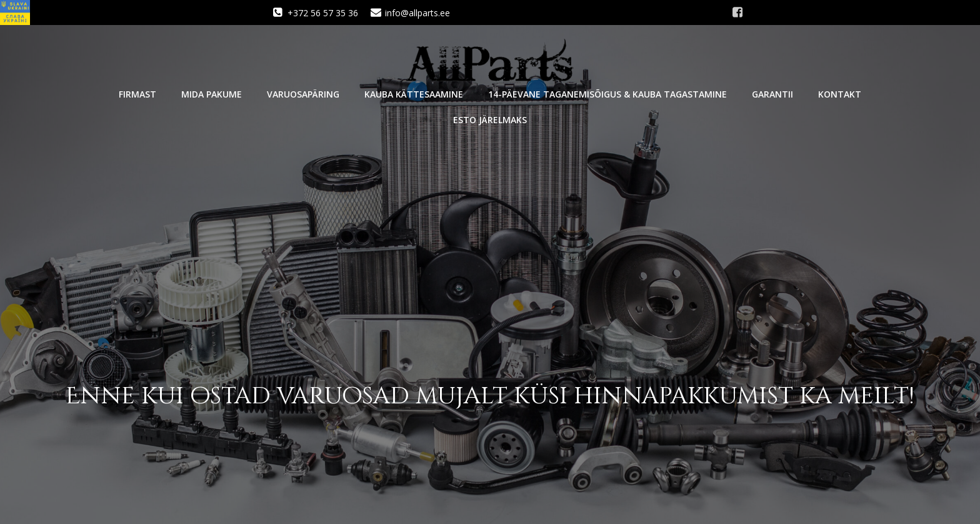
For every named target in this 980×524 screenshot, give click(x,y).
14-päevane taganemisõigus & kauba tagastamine (607, 94)
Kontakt (840, 94)
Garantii (772, 94)
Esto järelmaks (490, 120)
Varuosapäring (303, 94)
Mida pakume (212, 94)
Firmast (137, 94)
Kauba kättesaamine (414, 94)
